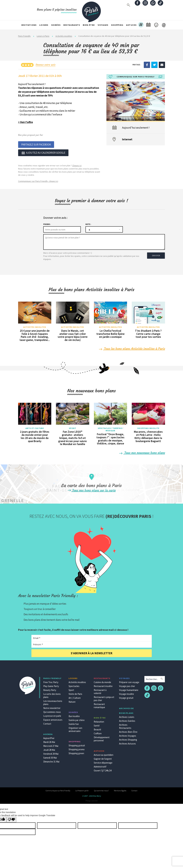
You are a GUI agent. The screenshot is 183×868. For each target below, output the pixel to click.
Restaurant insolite (103, 685)
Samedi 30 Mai (50, 757)
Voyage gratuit (126, 697)
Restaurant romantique (99, 705)
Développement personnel (102, 738)
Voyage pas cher (127, 685)
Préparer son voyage (129, 681)
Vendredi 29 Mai (51, 753)
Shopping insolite (148, 427)
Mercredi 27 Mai (51, 745)
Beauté (97, 729)
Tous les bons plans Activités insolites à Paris (132, 348)
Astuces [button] (131, 25)
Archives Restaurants (125, 726)
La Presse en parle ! (82, 790)
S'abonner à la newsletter (92, 652)
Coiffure (98, 733)
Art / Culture (75, 697)
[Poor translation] (11, 819)
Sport (73, 427)
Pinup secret (92, 800)
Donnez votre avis (46, 65)
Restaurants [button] (72, 25)
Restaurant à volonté (100, 691)
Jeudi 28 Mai (49, 749)
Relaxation (99, 721)
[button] (141, 25)
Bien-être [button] (89, 25)
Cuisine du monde (102, 681)
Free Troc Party (51, 681)
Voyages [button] (103, 25)
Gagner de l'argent (103, 758)
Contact (47, 723)
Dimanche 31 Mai (51, 761)
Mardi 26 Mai (49, 741)
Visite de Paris (75, 693)
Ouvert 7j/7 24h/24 (103, 770)
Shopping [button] (117, 25)
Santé (97, 725)
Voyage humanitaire (129, 689)
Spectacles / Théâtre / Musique (110, 429)
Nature (72, 701)
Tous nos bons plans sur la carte (91, 489)
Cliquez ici (77, 165)
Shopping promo (77, 749)
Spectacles (74, 685)
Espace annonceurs (53, 719)
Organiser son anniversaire (75, 729)
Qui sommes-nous (52, 711)
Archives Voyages (128, 735)
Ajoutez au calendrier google (43, 152)
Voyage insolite (127, 693)
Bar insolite (74, 715)
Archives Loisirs (127, 716)
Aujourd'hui (49, 737)
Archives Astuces (127, 743)
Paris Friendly (24, 36)
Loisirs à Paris (43, 36)
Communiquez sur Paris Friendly (58, 790)
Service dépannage (103, 762)
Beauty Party (50, 689)
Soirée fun (74, 723)
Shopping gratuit (77, 745)
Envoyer (156, 254)
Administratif (100, 766)
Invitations (29, 25)
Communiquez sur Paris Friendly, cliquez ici (38, 180)
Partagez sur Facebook (36, 144)
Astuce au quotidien (104, 754)
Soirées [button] (56, 25)
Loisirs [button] (44, 25)
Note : (88, 223)
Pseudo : (47, 223)
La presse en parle (52, 715)
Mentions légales (120, 790)
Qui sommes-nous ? (101, 790)
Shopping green (76, 753)
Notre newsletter (52, 707)
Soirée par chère (77, 719)
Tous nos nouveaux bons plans (142, 452)
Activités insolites (64, 36)
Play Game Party (51, 685)
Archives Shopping (128, 739)
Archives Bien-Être (128, 731)
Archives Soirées (127, 720)
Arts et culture (35, 427)
